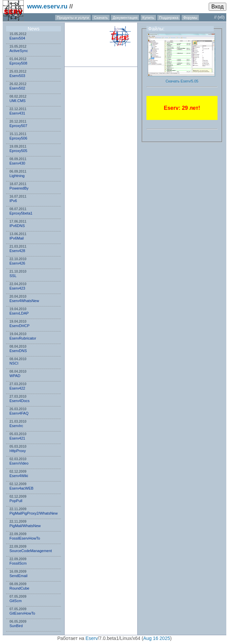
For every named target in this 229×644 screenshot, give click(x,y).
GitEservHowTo (22, 613)
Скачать (101, 18)
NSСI (14, 363)
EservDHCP (19, 326)
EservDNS (18, 351)
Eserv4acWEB (21, 488)
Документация (125, 18)
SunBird (16, 626)
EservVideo (19, 463)
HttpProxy (18, 451)
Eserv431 (17, 113)
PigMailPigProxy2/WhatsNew (33, 513)
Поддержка (169, 18)
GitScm (16, 601)
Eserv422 (17, 388)
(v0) (221, 17)
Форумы (190, 18)
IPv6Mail (17, 238)
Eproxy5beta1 (21, 213)
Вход (217, 7)
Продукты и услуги (73, 18)
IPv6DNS (17, 226)
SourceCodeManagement (31, 551)
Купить (148, 18)
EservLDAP (19, 313)
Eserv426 (17, 263)
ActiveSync (19, 51)
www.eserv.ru (47, 6)
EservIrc (16, 426)
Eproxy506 (18, 138)
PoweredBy (19, 188)
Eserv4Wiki (19, 476)
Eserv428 (17, 251)
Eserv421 (17, 438)
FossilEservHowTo (25, 538)
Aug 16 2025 (156, 638)
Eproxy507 (18, 126)
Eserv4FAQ (19, 413)
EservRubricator (23, 338)
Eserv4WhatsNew (24, 301)
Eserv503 (17, 76)
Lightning (17, 176)
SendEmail (18, 576)
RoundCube (19, 588)
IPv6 (13, 201)
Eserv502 (17, 88)
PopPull (16, 501)
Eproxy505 (18, 151)
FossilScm (18, 563)
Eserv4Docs (19, 401)
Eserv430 (17, 163)
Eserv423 (17, 288)
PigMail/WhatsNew (25, 526)
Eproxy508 (18, 63)
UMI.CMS (18, 101)
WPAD (15, 376)
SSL (13, 276)
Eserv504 (17, 38)
